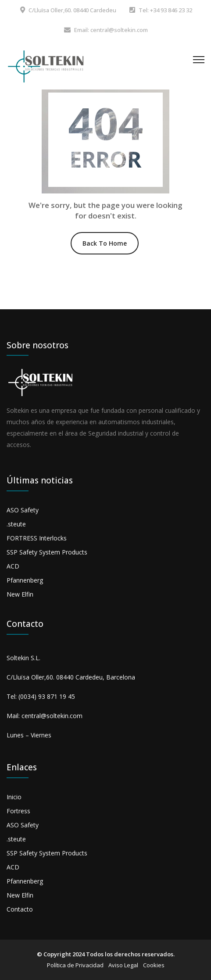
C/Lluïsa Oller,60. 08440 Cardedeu (72, 10)
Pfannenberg (25, 580)
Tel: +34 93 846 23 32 (165, 10)
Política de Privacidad (75, 965)
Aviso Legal (123, 965)
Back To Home (105, 243)
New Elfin (20, 594)
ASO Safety (23, 510)
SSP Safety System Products (47, 552)
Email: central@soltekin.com (111, 30)
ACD (13, 566)
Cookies (154, 965)
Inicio (14, 797)
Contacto (20, 909)
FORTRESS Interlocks (37, 538)
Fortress (18, 811)
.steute (16, 524)
